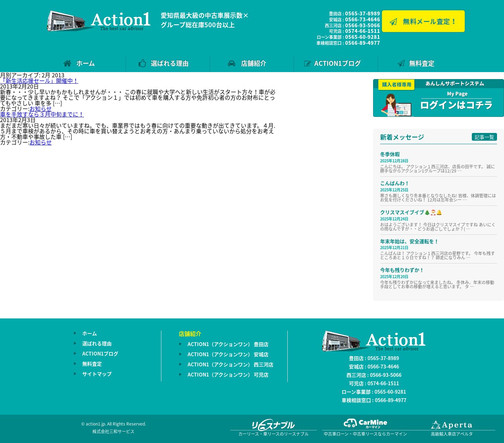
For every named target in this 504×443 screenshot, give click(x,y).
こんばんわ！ (395, 183)
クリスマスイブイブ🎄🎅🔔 (411, 212)
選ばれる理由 (170, 63)
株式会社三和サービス (113, 431)
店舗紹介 (254, 63)
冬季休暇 (390, 154)
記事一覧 (484, 137)
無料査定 (422, 63)
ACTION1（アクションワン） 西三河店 (230, 364)
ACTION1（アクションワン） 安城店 (228, 354)
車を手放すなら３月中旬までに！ (42, 114)
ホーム (86, 63)
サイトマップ (97, 374)
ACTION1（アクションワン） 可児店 (228, 374)
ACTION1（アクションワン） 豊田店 (228, 344)
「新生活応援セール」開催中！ (39, 80)
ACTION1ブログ (338, 63)
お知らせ (41, 108)
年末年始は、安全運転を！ (409, 241)
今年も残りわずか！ (402, 270)
